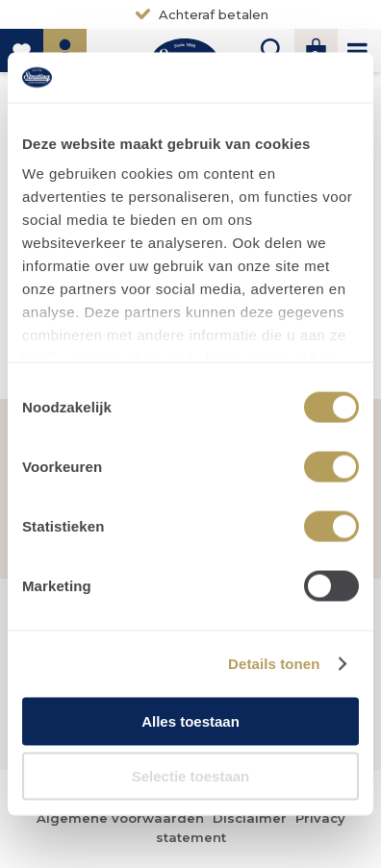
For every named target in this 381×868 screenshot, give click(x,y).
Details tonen (274, 664)
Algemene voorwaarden (120, 818)
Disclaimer (250, 818)
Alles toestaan (190, 720)
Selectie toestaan (191, 776)
